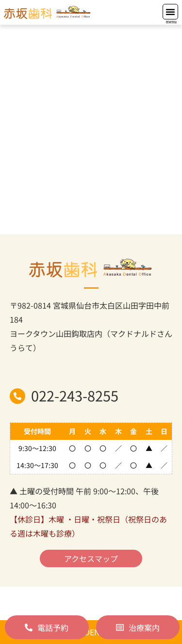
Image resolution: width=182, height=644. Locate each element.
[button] (170, 12)
